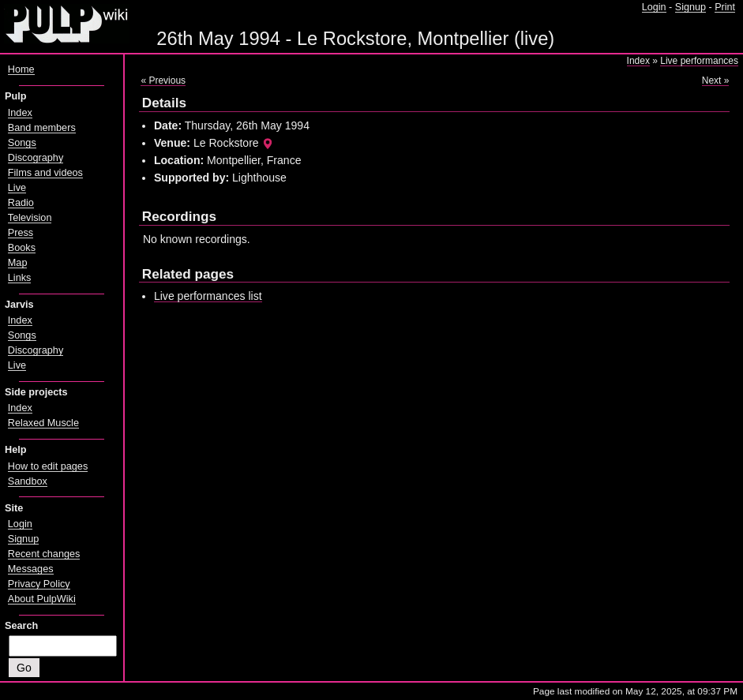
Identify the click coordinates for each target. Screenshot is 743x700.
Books (22, 248)
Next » (716, 80)
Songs (22, 143)
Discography (36, 158)
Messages (31, 569)
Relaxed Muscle (43, 423)
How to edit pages (48, 466)
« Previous (163, 80)
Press (21, 233)
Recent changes (44, 554)
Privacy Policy (39, 584)
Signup (690, 7)
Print (725, 7)
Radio (21, 203)
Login (654, 7)
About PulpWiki (42, 599)
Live (17, 188)
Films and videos (45, 173)
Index (638, 61)
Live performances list (208, 296)
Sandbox (28, 481)
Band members (42, 128)
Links (20, 278)
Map (18, 263)
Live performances (699, 61)
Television (30, 218)
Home (21, 69)
